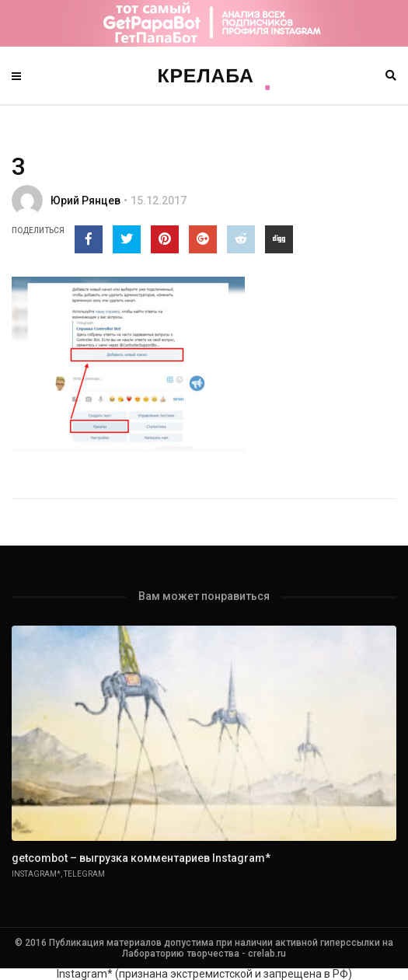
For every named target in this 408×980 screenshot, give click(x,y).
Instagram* (36, 874)
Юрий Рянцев (85, 201)
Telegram (84, 874)
